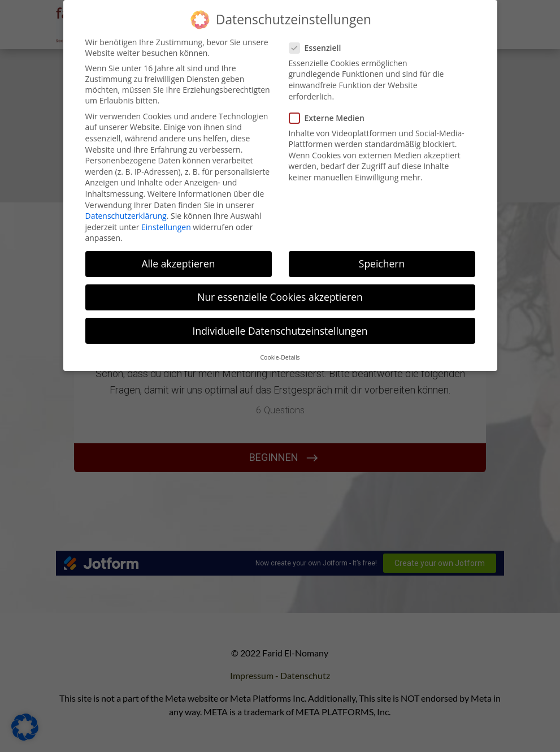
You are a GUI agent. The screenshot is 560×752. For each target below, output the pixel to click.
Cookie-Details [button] (280, 357)
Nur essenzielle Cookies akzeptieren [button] (280, 297)
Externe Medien (331, 118)
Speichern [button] (382, 263)
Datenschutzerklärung (126, 216)
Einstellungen (166, 227)
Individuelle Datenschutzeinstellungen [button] (280, 331)
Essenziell (320, 48)
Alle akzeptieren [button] (178, 263)
